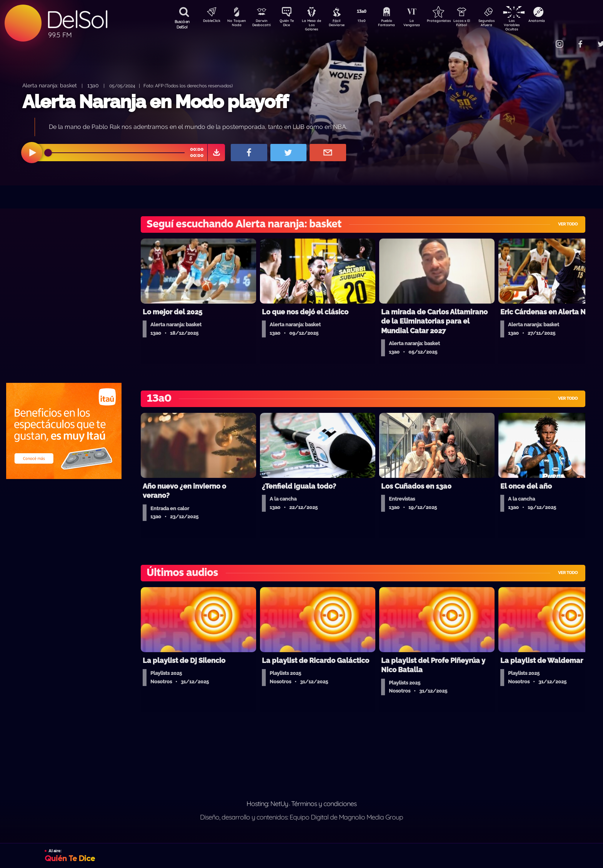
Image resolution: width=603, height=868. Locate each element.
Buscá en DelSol (182, 24)
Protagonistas (451, 22)
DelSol (77, 19)
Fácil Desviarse (343, 24)
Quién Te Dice (290, 24)
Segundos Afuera (505, 24)
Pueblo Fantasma (397, 24)
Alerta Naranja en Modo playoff (155, 102)
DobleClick (209, 22)
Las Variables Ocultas (532, 25)
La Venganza (424, 24)
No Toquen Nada (236, 24)
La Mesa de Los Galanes (317, 25)
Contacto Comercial (544, 39)
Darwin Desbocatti (263, 24)
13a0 (370, 22)
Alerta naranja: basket (50, 85)
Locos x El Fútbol (478, 24)
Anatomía (559, 22)
